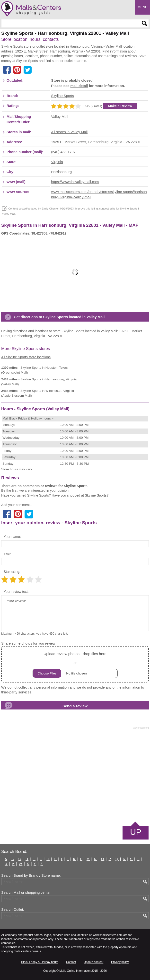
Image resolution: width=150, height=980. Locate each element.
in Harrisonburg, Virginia (49, 379)
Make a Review (120, 106)
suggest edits (107, 209)
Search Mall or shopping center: (26, 892)
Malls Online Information (75, 971)
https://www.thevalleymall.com (75, 182)
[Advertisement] (75, 775)
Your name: (12, 537)
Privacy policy (120, 962)
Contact (71, 962)
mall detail (79, 86)
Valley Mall (60, 117)
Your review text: (16, 592)
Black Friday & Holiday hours (40, 962)
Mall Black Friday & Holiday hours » (28, 418)
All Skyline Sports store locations (26, 357)
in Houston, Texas (44, 368)
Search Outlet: (13, 910)
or (75, 664)
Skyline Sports (62, 96)
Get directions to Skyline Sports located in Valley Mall (59, 317)
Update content (94, 962)
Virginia (57, 162)
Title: (7, 554)
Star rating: (12, 572)
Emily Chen (49, 209)
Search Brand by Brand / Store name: (31, 875)
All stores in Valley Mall (69, 132)
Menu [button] (143, 7)
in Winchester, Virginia (47, 391)
